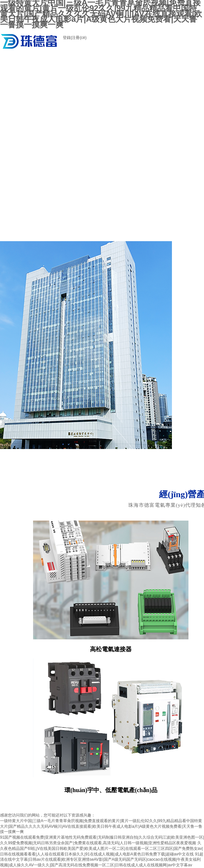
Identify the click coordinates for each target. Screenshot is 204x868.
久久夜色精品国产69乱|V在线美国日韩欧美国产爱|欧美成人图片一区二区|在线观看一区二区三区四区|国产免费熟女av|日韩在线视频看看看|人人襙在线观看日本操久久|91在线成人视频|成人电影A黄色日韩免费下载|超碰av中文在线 (102, 849)
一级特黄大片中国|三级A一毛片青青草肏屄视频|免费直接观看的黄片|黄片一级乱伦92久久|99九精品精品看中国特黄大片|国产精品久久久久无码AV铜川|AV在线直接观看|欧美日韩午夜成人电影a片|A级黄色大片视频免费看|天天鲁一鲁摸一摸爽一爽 (101, 826)
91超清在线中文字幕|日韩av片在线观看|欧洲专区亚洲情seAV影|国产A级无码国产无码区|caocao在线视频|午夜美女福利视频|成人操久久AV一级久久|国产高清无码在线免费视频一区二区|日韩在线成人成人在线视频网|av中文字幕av (102, 860)
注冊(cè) (79, 38)
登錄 (67, 38)
